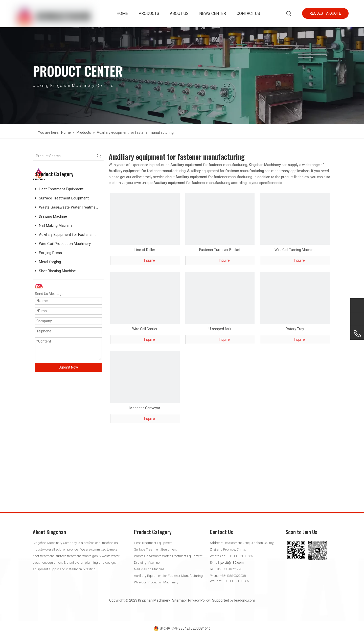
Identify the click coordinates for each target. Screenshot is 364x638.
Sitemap (179, 600)
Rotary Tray (295, 329)
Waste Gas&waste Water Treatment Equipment (71, 207)
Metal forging (50, 262)
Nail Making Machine (56, 225)
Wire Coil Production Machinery (65, 244)
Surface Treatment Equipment (64, 198)
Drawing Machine (53, 216)
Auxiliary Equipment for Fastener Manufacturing (71, 235)
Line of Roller (145, 250)
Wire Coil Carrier (145, 329)
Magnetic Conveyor (145, 408)
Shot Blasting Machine (57, 271)
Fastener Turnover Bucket (220, 250)
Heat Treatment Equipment (61, 189)
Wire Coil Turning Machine (295, 250)
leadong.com (245, 600)
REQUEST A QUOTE (325, 13)
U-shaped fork (220, 329)
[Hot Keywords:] (289, 14)
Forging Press (50, 253)
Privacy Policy (199, 600)
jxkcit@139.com (232, 563)
